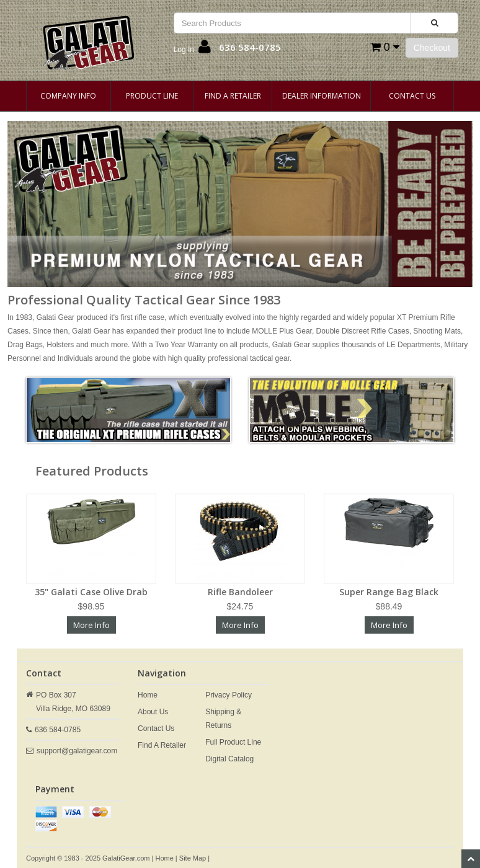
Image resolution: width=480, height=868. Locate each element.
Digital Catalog (229, 759)
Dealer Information (322, 96)
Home (148, 695)
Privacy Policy (229, 695)
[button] (192, 50)
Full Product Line (233, 742)
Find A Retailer (233, 96)
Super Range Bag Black (389, 592)
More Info (91, 625)
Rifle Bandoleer (240, 592)
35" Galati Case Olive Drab (91, 592)
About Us (153, 712)
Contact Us (412, 96)
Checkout (432, 48)
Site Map (193, 858)
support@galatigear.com (77, 751)
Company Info (68, 96)
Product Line (152, 96)
